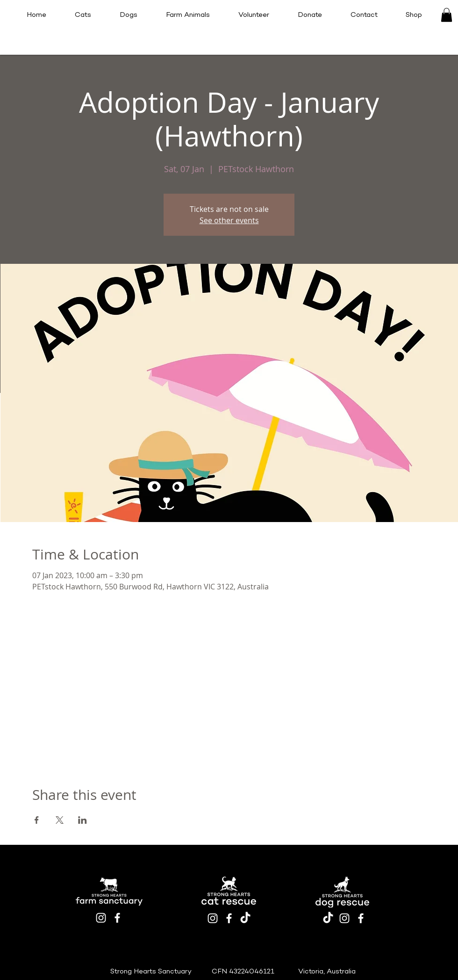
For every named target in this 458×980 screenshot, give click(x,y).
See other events (229, 220)
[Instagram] (101, 918)
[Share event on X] (60, 820)
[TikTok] (245, 918)
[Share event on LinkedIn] (82, 820)
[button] (447, 15)
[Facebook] (117, 918)
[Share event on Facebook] (37, 820)
